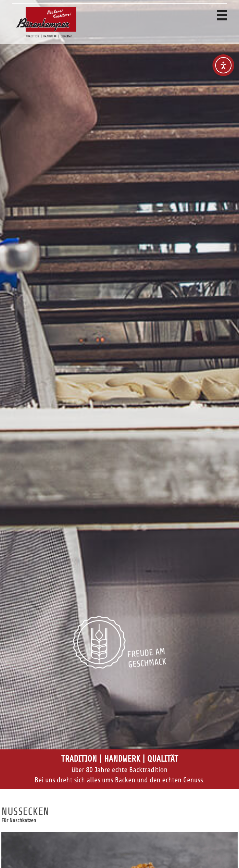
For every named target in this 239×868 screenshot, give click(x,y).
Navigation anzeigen (222, 15)
